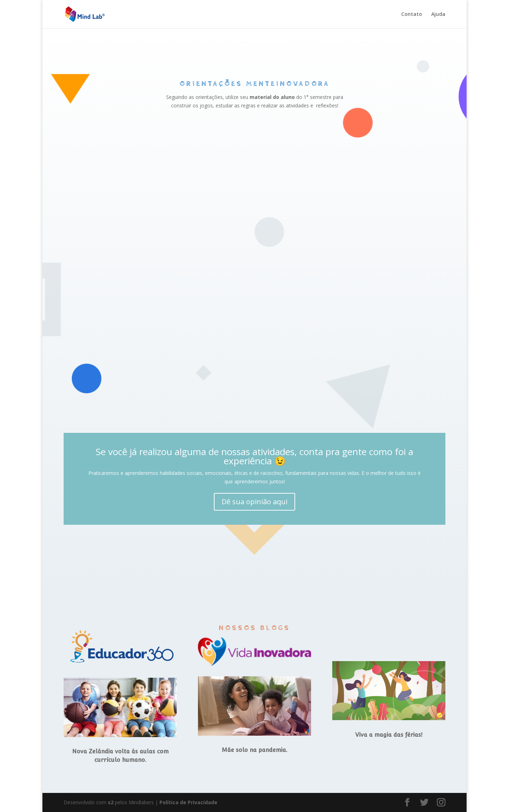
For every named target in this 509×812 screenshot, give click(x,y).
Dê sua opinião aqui (255, 502)
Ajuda (438, 14)
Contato (412, 14)
